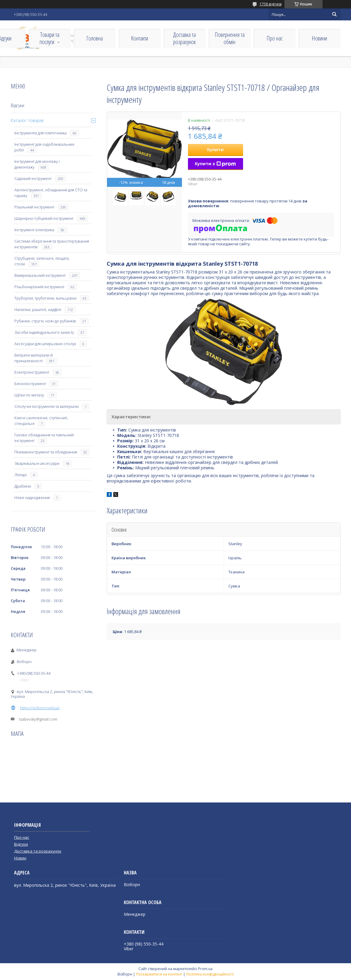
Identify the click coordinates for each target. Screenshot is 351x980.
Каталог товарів (27, 120)
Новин (20, 858)
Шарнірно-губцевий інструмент (44, 218)
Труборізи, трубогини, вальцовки (45, 298)
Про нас (275, 38)
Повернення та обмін (230, 38)
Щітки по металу (29, 395)
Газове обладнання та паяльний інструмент (44, 438)
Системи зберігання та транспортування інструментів (52, 244)
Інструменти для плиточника (40, 133)
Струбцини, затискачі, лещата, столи (42, 261)
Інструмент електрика (34, 230)
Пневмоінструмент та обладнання (46, 452)
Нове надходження (32, 497)
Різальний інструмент (34, 207)
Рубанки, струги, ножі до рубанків (45, 321)
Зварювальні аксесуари (37, 463)
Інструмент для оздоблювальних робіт (44, 147)
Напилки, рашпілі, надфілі (38, 309)
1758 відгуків (271, 4)
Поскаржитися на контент (159, 974)
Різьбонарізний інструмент (39, 287)
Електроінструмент (32, 372)
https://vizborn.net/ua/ (40, 708)
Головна (95, 38)
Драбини (23, 486)
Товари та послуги (49, 38)
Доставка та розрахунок (184, 38)
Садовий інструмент (33, 178)
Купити (215, 149)
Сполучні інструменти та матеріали (46, 406)
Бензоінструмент (30, 384)
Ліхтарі (21, 475)
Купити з (215, 164)
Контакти (140, 38)
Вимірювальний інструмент (40, 275)
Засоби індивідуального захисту (44, 332)
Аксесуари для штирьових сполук (45, 344)
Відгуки (18, 105)
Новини (319, 38)
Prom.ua (205, 969)
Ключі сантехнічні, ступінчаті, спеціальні (41, 421)
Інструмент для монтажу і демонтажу (37, 164)
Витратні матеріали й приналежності (34, 358)
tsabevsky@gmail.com (38, 719)
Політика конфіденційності (210, 974)
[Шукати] (335, 14)
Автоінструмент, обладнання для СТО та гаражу (51, 193)
